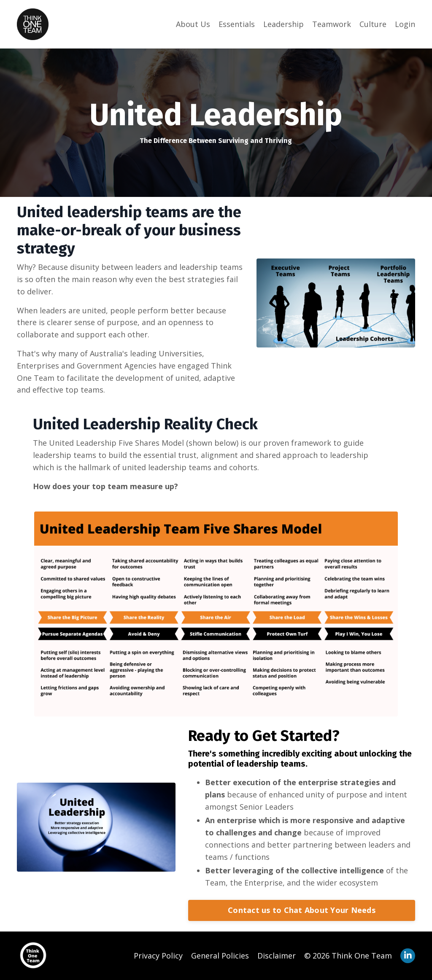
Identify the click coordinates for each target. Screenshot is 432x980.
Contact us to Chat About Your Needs (302, 910)
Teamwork (332, 24)
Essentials (237, 24)
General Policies (220, 956)
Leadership (283, 24)
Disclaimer (277, 956)
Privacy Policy (158, 956)
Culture (373, 24)
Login (405, 24)
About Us (193, 24)
